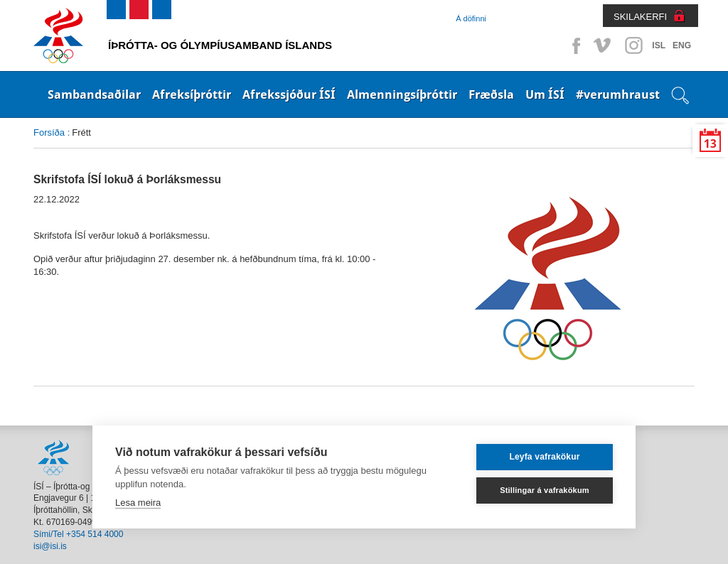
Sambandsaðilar (94, 94)
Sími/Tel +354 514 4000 (78, 534)
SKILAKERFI (640, 17)
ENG (682, 45)
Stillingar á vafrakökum (545, 490)
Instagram (633, 45)
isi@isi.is (50, 546)
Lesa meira (138, 503)
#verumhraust (618, 94)
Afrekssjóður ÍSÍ (289, 94)
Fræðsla (491, 94)
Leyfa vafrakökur (544, 457)
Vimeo (604, 45)
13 (710, 144)
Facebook (574, 45)
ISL (659, 45)
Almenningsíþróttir (402, 94)
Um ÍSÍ (545, 94)
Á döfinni (471, 18)
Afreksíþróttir (192, 94)
